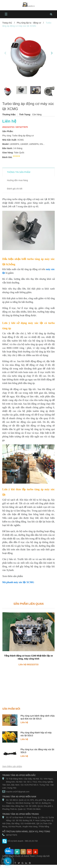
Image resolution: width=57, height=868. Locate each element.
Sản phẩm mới (11, 709)
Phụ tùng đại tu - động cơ (29, 23)
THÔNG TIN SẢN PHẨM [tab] (19, 172)
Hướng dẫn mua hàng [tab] (17, 180)
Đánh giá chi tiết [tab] (15, 189)
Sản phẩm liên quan (28, 604)
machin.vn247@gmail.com (18, 792)
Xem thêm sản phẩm (12, 766)
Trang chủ (7, 23)
